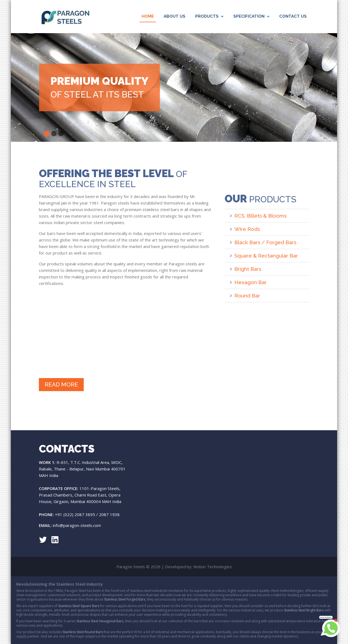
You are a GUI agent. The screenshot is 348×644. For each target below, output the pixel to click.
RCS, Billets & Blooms (260, 216)
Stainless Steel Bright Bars (304, 610)
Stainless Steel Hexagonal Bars (100, 621)
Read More (61, 384)
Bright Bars (248, 269)
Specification (249, 16)
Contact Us (293, 16)
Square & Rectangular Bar (266, 256)
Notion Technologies (213, 567)
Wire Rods (247, 229)
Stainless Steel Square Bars (79, 606)
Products (207, 16)
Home (149, 16)
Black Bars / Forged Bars (265, 242)
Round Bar (247, 296)
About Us (175, 16)
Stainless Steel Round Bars (83, 632)
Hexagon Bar (251, 282)
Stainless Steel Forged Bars (125, 599)
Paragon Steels (65, 17)
